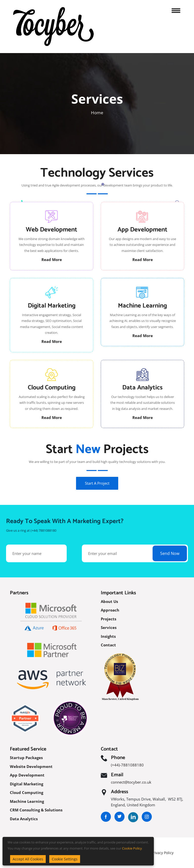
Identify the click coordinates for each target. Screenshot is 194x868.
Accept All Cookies (28, 859)
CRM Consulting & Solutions (36, 810)
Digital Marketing (27, 784)
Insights (108, 636)
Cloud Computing (27, 792)
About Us (109, 601)
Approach (110, 610)
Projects (108, 619)
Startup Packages (26, 758)
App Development (27, 775)
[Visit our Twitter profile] (119, 817)
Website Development (31, 766)
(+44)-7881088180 (127, 765)
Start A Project (97, 483)
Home (97, 113)
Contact (108, 645)
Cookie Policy (132, 848)
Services (109, 627)
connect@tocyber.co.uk (131, 782)
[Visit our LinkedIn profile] (133, 817)
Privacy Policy (162, 853)
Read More (52, 260)
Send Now (170, 553)
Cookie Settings (65, 859)
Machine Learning (27, 801)
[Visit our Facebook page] (106, 817)
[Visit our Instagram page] (147, 817)
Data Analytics (24, 819)
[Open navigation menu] (178, 9)
